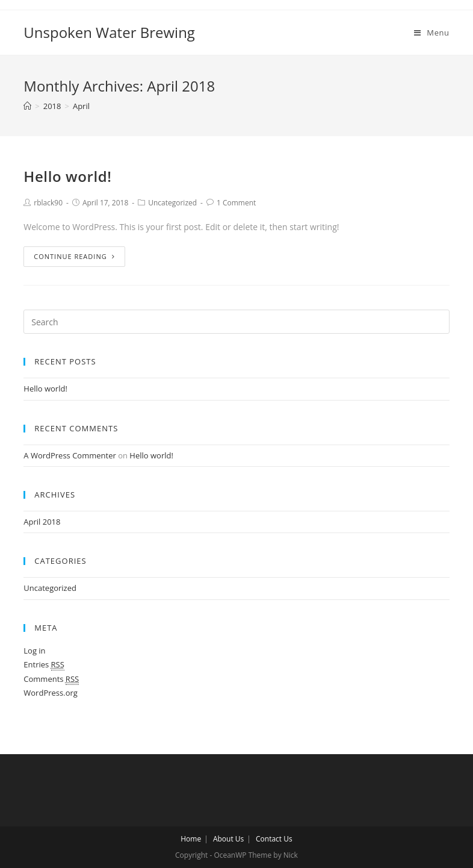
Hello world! (67, 176)
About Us (228, 839)
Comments (51, 679)
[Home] (27, 106)
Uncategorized (172, 203)
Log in (34, 651)
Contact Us (274, 839)
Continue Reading (74, 256)
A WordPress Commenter (70, 455)
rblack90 (48, 203)
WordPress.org (51, 693)
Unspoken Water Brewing (109, 32)
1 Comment (236, 203)
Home (191, 839)
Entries (44, 665)
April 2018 (42, 522)
